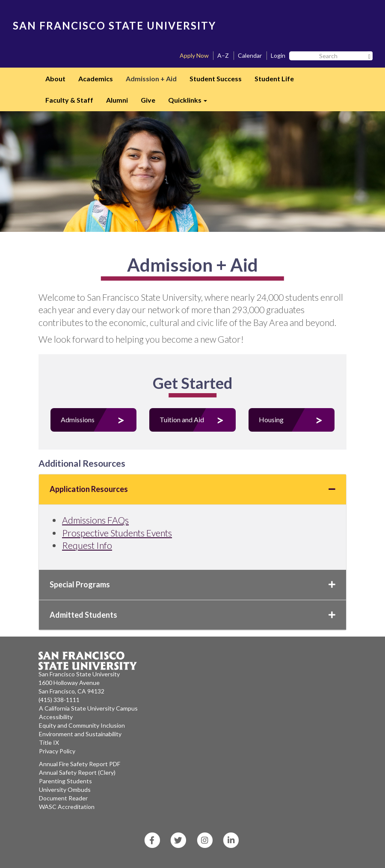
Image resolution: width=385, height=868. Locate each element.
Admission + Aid (151, 79)
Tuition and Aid (182, 419)
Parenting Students (65, 781)
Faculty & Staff (69, 100)
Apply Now (194, 55)
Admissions (78, 419)
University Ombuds (65, 789)
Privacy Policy (57, 751)
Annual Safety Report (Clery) (77, 772)
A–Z (223, 55)
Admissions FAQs (95, 520)
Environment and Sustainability (80, 734)
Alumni (117, 100)
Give (148, 100)
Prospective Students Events (117, 533)
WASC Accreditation (67, 807)
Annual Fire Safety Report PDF (80, 764)
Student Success (216, 79)
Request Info (87, 545)
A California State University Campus (88, 708)
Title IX (49, 742)
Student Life (274, 79)
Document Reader (63, 798)
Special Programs (192, 584)
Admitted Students (192, 615)
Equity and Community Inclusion (82, 725)
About (55, 79)
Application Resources (192, 489)
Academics (96, 79)
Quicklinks (191, 103)
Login (278, 55)
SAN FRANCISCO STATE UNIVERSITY (114, 25)
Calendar (250, 55)
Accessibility (56, 717)
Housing (271, 419)
